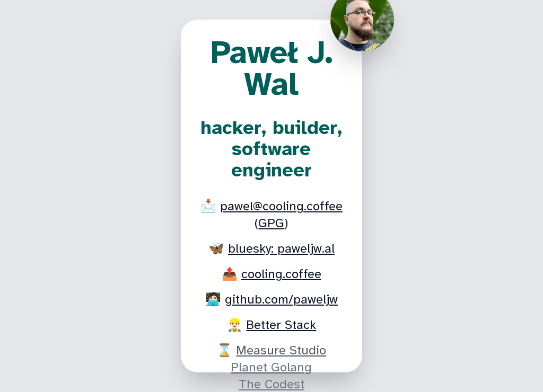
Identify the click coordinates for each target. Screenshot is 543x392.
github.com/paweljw (281, 299)
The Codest (271, 384)
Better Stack (281, 325)
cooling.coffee (281, 274)
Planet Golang (271, 367)
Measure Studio (281, 350)
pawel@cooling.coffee (281, 206)
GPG (271, 223)
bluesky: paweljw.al (281, 248)
